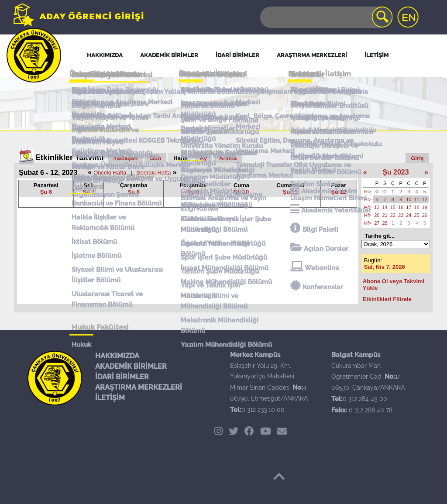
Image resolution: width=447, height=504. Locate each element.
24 (409, 215)
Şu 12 (339, 192)
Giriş (417, 158)
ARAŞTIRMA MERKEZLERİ (139, 387)
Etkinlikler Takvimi (70, 158)
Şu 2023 (395, 172)
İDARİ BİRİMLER (122, 377)
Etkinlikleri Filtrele (387, 299)
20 (377, 215)
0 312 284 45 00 (365, 399)
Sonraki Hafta (154, 173)
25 (417, 215)
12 (425, 199)
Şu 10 (242, 192)
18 (417, 207)
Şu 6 (46, 192)
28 (385, 223)
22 (393, 215)
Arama (228, 158)
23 (401, 215)
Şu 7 (88, 192)
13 (377, 207)
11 (417, 199)
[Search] (326, 17)
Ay (203, 158)
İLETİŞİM (110, 398)
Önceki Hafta (110, 173)
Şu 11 (291, 192)
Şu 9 (193, 192)
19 (425, 207)
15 (393, 207)
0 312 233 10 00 (263, 410)
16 (401, 207)
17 (409, 207)
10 (409, 199)
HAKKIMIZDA (117, 356)
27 (377, 223)
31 (385, 192)
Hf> (368, 192)
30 (377, 192)
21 (385, 215)
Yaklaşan (126, 158)
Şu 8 (133, 192)
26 (425, 215)
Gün (155, 158)
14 (385, 207)
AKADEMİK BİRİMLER (131, 366)
